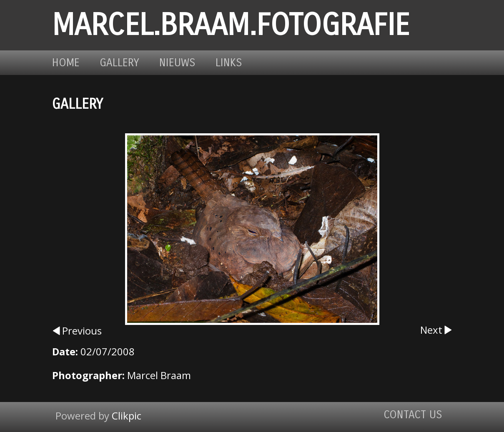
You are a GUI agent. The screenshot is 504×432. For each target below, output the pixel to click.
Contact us (413, 415)
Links (229, 63)
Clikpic (127, 416)
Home (66, 63)
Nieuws (177, 63)
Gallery (119, 63)
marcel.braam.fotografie (231, 25)
